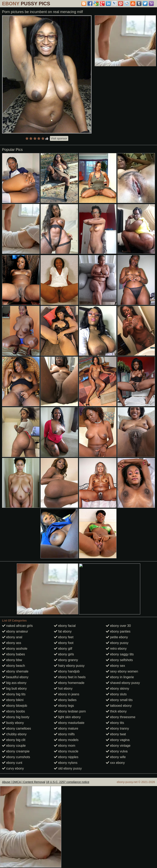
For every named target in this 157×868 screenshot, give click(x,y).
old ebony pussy (68, 768)
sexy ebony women (122, 671)
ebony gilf (63, 649)
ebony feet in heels (70, 677)
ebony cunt (12, 763)
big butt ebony (14, 689)
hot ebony (63, 689)
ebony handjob (67, 671)
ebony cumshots (16, 757)
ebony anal (12, 637)
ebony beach (13, 666)
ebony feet (64, 637)
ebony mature (66, 728)
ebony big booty (16, 717)
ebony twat (116, 734)
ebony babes (13, 654)
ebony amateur (15, 631)
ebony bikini (13, 700)
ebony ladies (65, 700)
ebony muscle (66, 751)
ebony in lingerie (120, 677)
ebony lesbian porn (70, 711)
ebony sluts (116, 694)
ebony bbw (12, 660)
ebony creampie (16, 751)
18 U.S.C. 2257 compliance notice (68, 782)
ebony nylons (66, 763)
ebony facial (65, 626)
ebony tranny (117, 728)
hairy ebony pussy (69, 666)
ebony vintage (118, 746)
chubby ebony (14, 734)
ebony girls (64, 654)
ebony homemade (69, 683)
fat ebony (63, 631)
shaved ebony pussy (123, 683)
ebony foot (64, 643)
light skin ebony (67, 717)
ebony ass (12, 643)
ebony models (66, 740)
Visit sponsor (59, 138)
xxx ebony (115, 763)
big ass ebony (14, 683)
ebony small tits (119, 700)
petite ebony (117, 637)
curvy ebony (13, 768)
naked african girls (17, 626)
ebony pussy (117, 643)
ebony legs (64, 706)
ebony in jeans (67, 694)
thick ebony (116, 711)
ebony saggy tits (120, 654)
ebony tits (115, 723)
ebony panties (118, 631)
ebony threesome (121, 717)
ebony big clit (14, 740)
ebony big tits (14, 694)
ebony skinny (118, 689)
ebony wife (116, 757)
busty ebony (13, 723)
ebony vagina (118, 740)
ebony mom (65, 746)
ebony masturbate (69, 723)
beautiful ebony (15, 677)
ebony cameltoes (16, 728)
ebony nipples (66, 757)
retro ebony (116, 649)
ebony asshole (15, 649)
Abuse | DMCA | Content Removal (24, 782)
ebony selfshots (119, 660)
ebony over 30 (118, 626)
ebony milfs (64, 734)
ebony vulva (117, 751)
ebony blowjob (15, 706)
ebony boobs (13, 711)
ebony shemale (15, 671)
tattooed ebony (119, 706)
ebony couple (14, 746)
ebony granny (66, 660)
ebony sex (115, 666)
